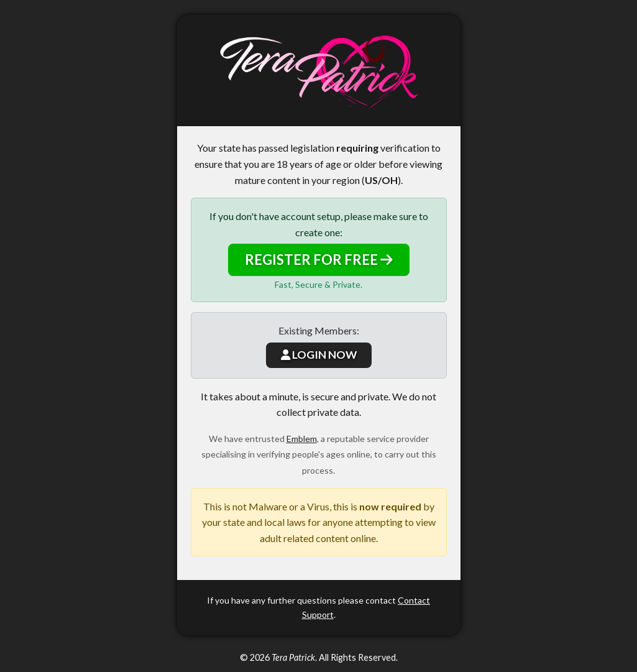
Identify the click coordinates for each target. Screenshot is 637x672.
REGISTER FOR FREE (319, 260)
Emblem (302, 439)
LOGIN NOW (319, 355)
